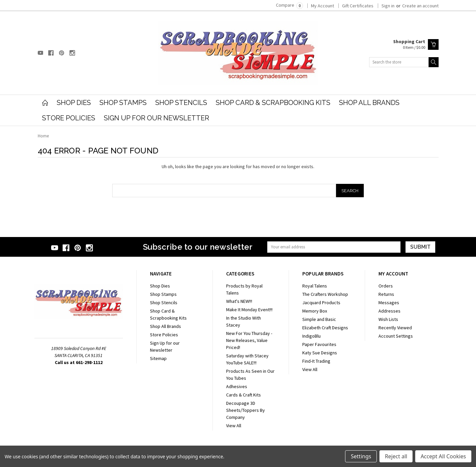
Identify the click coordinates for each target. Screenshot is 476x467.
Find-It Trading (316, 361)
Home (43, 136)
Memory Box (315, 311)
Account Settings (396, 336)
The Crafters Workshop (325, 294)
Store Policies (69, 118)
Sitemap (158, 358)
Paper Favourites (319, 344)
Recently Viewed (395, 328)
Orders (386, 286)
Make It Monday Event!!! (249, 310)
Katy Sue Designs (320, 353)
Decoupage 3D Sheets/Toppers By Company (246, 410)
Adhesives (237, 386)
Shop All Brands (369, 103)
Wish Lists (388, 319)
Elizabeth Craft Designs (325, 328)
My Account (323, 6)
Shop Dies (74, 103)
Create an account (420, 6)
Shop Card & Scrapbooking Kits (273, 103)
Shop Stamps (123, 103)
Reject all (396, 456)
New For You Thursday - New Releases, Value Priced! (249, 340)
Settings (361, 456)
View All (234, 426)
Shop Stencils (181, 103)
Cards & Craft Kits (244, 395)
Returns (386, 294)
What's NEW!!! (239, 301)
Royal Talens (315, 286)
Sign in (388, 6)
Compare (289, 5)
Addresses (389, 311)
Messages (389, 303)
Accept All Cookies (443, 456)
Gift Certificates (358, 6)
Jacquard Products (321, 303)
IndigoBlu (311, 336)
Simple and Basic (319, 319)
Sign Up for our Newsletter (156, 118)
